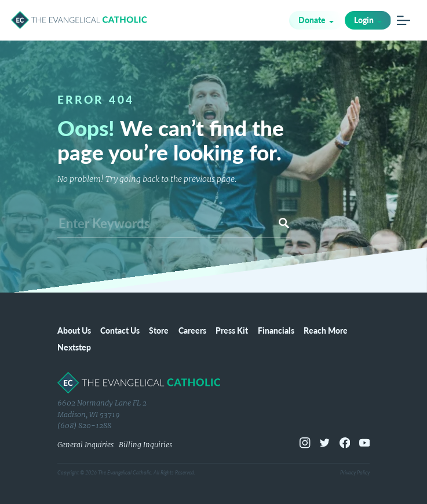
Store (159, 330)
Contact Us (120, 330)
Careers (192, 330)
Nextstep (74, 347)
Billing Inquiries (145, 445)
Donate (312, 20)
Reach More (326, 330)
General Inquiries (85, 445)
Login (364, 20)
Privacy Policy (355, 472)
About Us (74, 330)
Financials (276, 330)
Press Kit (232, 330)
